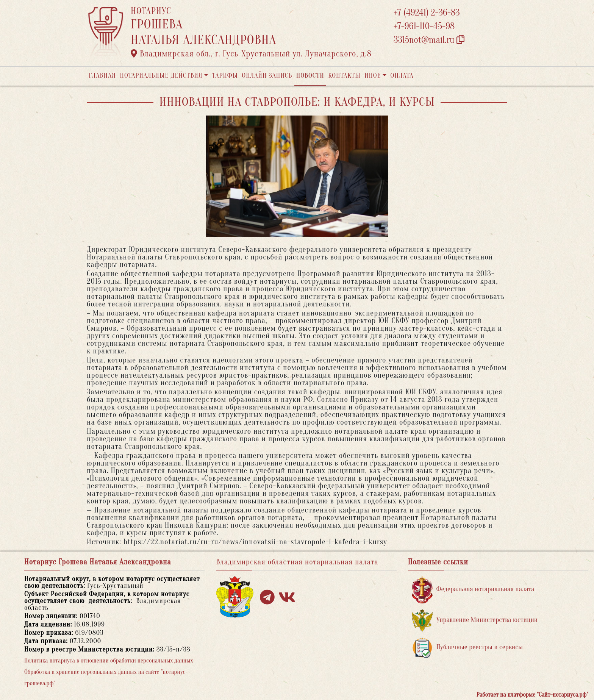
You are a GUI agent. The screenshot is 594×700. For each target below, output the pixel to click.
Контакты (344, 76)
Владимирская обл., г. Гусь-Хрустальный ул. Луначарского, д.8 (251, 54)
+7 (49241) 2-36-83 (427, 13)
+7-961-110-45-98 (424, 26)
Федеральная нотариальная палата (473, 590)
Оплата (402, 76)
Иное (373, 76)
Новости (310, 76)
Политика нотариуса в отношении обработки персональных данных (109, 661)
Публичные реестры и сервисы (467, 648)
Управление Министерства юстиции (475, 620)
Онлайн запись (267, 76)
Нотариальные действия (161, 76)
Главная (102, 76)
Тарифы (225, 76)
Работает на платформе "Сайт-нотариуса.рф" (532, 695)
